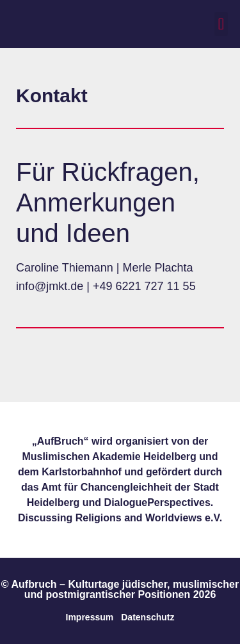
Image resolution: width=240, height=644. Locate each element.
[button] (221, 24)
